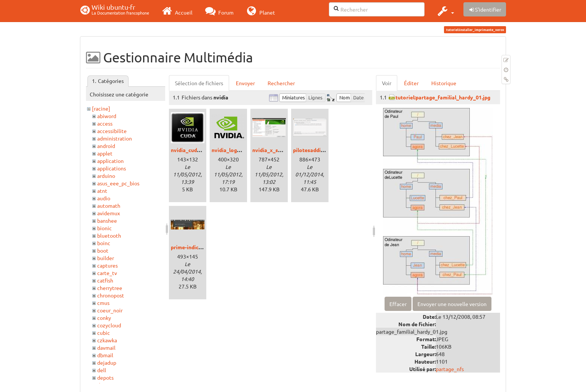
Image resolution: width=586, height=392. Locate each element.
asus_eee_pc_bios (118, 183)
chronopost (111, 295)
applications (112, 168)
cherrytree (110, 288)
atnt (102, 191)
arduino (106, 176)
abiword (107, 116)
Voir (387, 83)
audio (104, 198)
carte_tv (107, 273)
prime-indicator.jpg (194, 247)
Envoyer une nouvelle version (452, 304)
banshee (107, 220)
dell (102, 370)
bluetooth (109, 235)
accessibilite (112, 131)
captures (107, 265)
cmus (103, 303)
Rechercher (281, 83)
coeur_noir (110, 310)
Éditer (411, 83)
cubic (104, 333)
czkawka (107, 340)
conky (104, 318)
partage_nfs (450, 369)
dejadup (107, 362)
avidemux (109, 213)
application (110, 161)
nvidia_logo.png (231, 150)
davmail (106, 348)
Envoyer (245, 83)
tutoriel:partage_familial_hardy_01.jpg (443, 97)
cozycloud (109, 325)
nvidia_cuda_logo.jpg (197, 150)
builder (106, 258)
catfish (105, 280)
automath (109, 206)
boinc (104, 243)
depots (105, 377)
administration (115, 138)
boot (103, 250)
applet (105, 153)
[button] (445, 11)
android (106, 146)
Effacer (398, 304)
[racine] (101, 108)
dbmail (105, 355)
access (105, 123)
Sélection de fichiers (199, 83)
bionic (104, 228)
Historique (444, 83)
